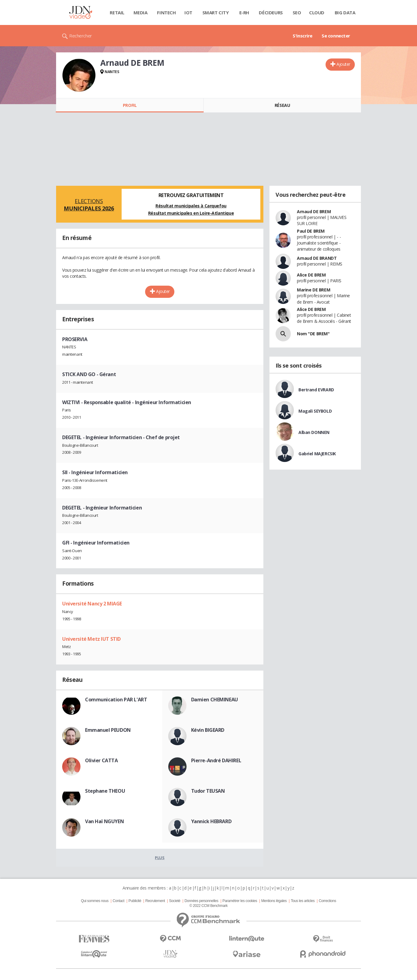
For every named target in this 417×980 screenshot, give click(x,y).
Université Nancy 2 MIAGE (92, 604)
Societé (175, 901)
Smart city (216, 12)
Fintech (166, 12)
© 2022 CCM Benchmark (208, 906)
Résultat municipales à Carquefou (191, 206)
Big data (345, 12)
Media (141, 12)
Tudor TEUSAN (208, 791)
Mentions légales (274, 901)
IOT (188, 12)
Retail (117, 12)
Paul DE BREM (311, 231)
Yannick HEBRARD (211, 821)
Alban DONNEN (314, 432)
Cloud (317, 12)
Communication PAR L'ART (116, 700)
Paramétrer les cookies (240, 901)
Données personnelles (201, 901)
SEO (297, 12)
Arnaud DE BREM (314, 212)
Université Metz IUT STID (91, 639)
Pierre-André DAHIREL (216, 760)
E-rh (244, 12)
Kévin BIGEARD (208, 730)
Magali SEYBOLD (315, 411)
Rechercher (81, 36)
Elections (89, 205)
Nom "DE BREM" (313, 334)
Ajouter (343, 64)
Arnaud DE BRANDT (317, 258)
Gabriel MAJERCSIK (317, 454)
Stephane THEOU (105, 791)
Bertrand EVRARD (316, 390)
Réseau (282, 105)
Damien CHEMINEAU (215, 700)
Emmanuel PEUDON (108, 730)
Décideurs (271, 12)
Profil (130, 105)
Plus (160, 858)
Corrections (328, 901)
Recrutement (155, 901)
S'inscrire (303, 36)
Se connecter (336, 36)
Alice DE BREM (311, 275)
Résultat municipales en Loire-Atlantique (191, 213)
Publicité (135, 901)
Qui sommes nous (94, 901)
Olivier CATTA (102, 760)
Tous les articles (303, 901)
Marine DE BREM (314, 290)
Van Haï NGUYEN (104, 821)
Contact (119, 901)
